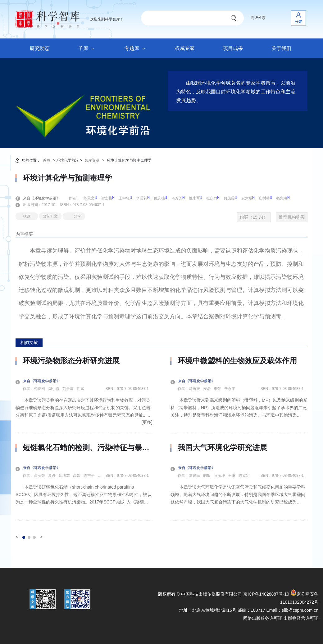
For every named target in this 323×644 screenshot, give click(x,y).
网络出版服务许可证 (263, 618)
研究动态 (40, 48)
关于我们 (281, 48)
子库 (88, 49)
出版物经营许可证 (301, 618)
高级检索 (258, 18)
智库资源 (92, 160)
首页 (47, 160)
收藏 (27, 216)
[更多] (147, 422)
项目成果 (233, 48)
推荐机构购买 (292, 217)
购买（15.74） (254, 217)
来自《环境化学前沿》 (45, 198)
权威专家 (185, 48)
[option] (84, 439)
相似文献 (29, 342)
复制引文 (50, 216)
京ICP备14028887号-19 (266, 594)
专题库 (136, 49)
